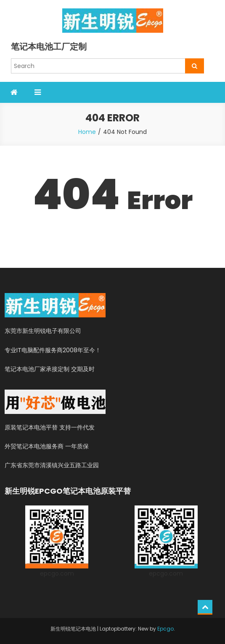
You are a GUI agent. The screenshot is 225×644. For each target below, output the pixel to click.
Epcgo (165, 629)
